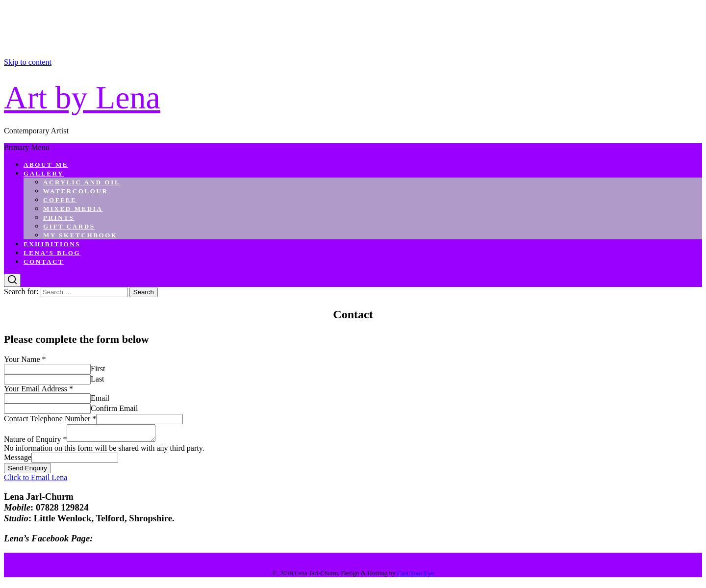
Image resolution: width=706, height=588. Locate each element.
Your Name (25, 359)
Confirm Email (114, 408)
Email (100, 398)
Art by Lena (82, 97)
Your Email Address (38, 389)
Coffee (60, 200)
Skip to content (28, 62)
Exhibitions (52, 244)
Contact (44, 262)
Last (98, 379)
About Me (46, 165)
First (98, 369)
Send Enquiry (27, 471)
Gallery (44, 173)
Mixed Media (73, 209)
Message (18, 460)
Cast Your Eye (416, 576)
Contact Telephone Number (50, 419)
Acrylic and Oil (82, 182)
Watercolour (76, 191)
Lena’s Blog (52, 253)
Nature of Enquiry (35, 442)
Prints (59, 217)
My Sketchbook (80, 235)
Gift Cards (69, 226)
